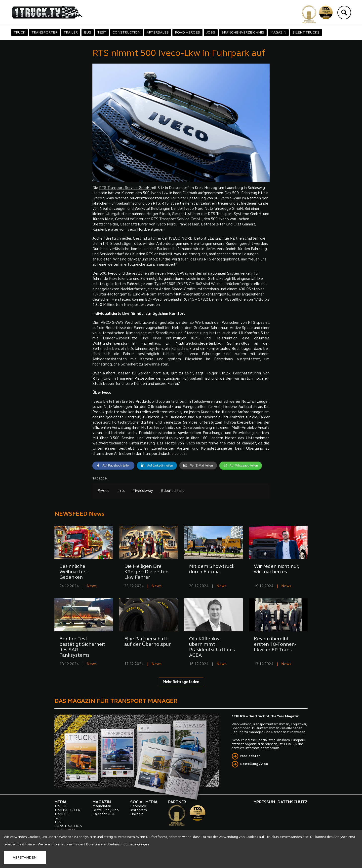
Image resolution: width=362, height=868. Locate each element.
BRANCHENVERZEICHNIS (243, 33)
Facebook (138, 806)
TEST (102, 33)
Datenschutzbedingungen (128, 845)
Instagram (139, 810)
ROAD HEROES (187, 33)
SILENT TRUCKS (306, 33)
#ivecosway (143, 491)
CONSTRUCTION (126, 33)
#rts (121, 491)
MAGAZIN (278, 33)
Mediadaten (250, 756)
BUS (88, 33)
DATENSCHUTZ (293, 802)
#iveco (103, 491)
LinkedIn (137, 814)
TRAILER (71, 33)
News (92, 586)
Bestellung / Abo (254, 764)
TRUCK (20, 33)
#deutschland (173, 491)
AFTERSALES (158, 33)
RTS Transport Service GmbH (125, 188)
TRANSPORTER (44, 33)
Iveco (97, 402)
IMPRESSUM (264, 802)
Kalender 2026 (104, 814)
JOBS (211, 33)
